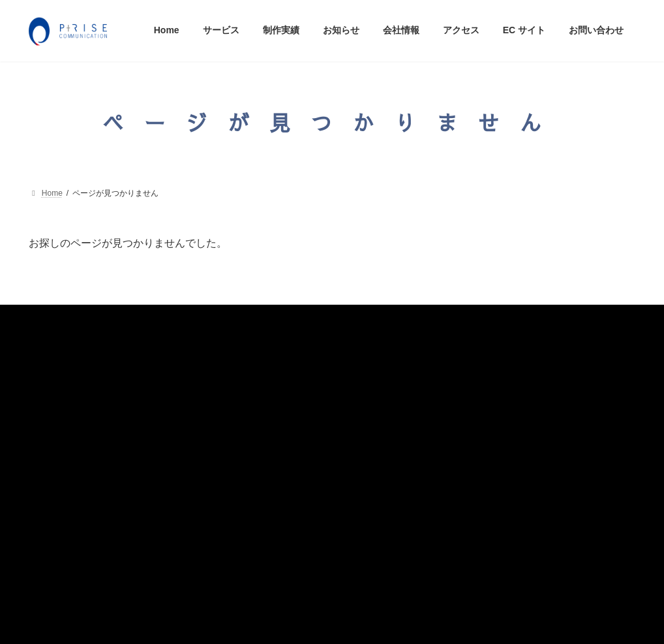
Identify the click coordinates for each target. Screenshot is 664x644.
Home (50, 350)
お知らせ (56, 427)
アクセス (56, 479)
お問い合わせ (65, 532)
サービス (56, 375)
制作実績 (56, 401)
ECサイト (58, 506)
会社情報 (56, 453)
